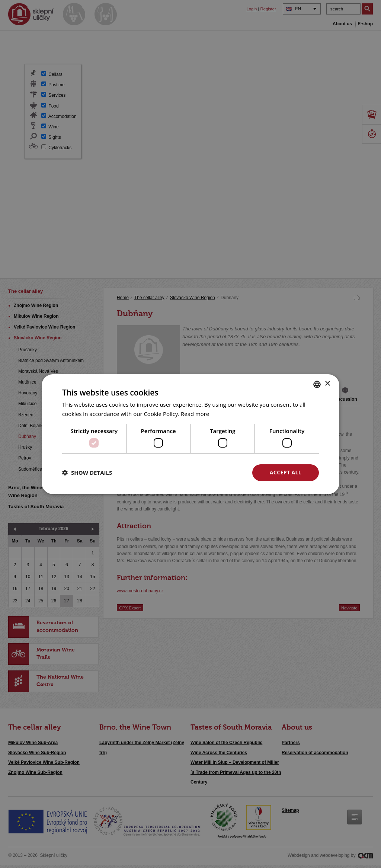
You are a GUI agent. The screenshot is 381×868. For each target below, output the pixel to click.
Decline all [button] (213, 472)
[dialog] (190, 434)
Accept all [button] (286, 472)
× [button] (327, 384)
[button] (87, 473)
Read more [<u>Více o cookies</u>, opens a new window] (195, 414)
